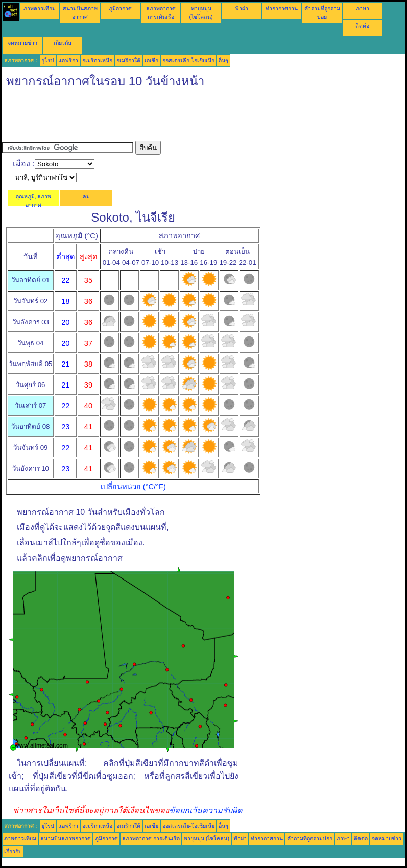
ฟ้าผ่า (242, 8)
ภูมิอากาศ (120, 8)
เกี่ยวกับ (63, 43)
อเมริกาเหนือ (97, 60)
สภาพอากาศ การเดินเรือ (151, 838)
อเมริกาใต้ (128, 60)
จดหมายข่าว (22, 43)
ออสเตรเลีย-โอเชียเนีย (189, 60)
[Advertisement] (188, 118)
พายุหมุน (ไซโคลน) (207, 838)
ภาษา (363, 8)
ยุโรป (48, 60)
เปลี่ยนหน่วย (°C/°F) (133, 487)
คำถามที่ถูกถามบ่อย (310, 838)
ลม (86, 196)
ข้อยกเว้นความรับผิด (206, 811)
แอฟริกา (68, 60)
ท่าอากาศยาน (282, 8)
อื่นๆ (223, 60)
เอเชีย (151, 60)
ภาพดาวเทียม (40, 8)
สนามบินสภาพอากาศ (66, 838)
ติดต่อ (362, 26)
